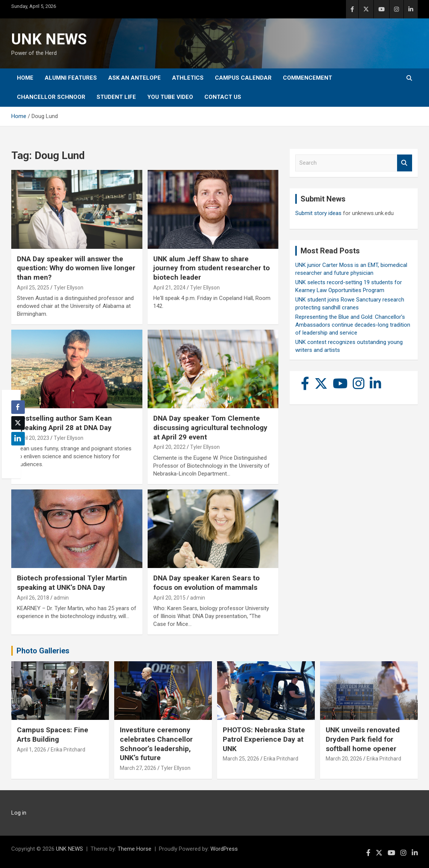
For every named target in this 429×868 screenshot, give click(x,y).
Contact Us (223, 97)
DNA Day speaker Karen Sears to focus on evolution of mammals (206, 583)
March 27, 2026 (138, 768)
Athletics (188, 78)
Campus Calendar (243, 78)
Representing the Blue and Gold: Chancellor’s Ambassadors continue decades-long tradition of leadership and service (353, 325)
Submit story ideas (318, 213)
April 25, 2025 (33, 288)
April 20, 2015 (169, 598)
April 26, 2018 (33, 598)
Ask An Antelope (134, 78)
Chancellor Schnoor (51, 97)
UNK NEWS (49, 39)
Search (405, 163)
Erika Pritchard (68, 750)
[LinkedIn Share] (18, 439)
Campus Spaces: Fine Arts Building (53, 735)
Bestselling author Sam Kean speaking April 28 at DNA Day (64, 423)
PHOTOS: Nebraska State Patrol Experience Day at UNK (264, 739)
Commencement (307, 78)
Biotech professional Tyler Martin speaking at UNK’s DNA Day (72, 583)
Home (25, 78)
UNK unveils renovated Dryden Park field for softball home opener (363, 739)
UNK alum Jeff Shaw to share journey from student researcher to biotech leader (211, 268)
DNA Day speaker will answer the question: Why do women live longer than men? (76, 268)
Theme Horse (134, 849)
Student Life (116, 97)
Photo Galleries (43, 651)
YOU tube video (170, 97)
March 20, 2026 (344, 759)
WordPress (224, 849)
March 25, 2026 (241, 759)
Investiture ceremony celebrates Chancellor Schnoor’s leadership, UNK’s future (156, 744)
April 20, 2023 (33, 438)
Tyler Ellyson (69, 288)
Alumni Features (71, 78)
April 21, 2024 (169, 288)
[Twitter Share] (18, 423)
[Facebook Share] (18, 407)
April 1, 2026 (32, 750)
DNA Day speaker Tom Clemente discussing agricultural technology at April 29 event (210, 427)
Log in (19, 813)
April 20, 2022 (169, 447)
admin (61, 598)
